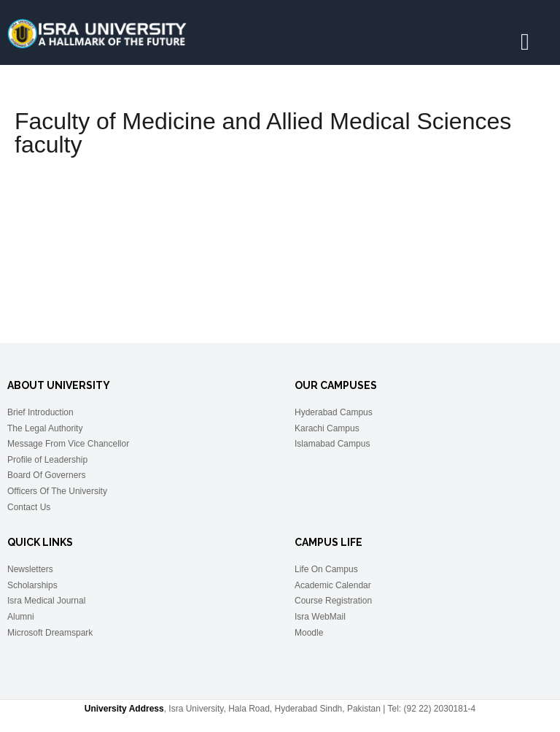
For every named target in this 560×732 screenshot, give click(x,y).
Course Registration (333, 601)
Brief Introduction (40, 412)
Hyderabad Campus (334, 412)
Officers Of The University (57, 491)
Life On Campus (326, 569)
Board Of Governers (46, 475)
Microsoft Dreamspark (50, 633)
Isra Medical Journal (46, 601)
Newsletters (30, 569)
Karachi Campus (327, 428)
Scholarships (32, 585)
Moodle (309, 633)
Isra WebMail (320, 617)
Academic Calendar (333, 585)
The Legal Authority (45, 428)
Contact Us (29, 507)
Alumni (21, 617)
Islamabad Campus (332, 444)
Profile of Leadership (47, 460)
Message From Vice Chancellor (68, 444)
